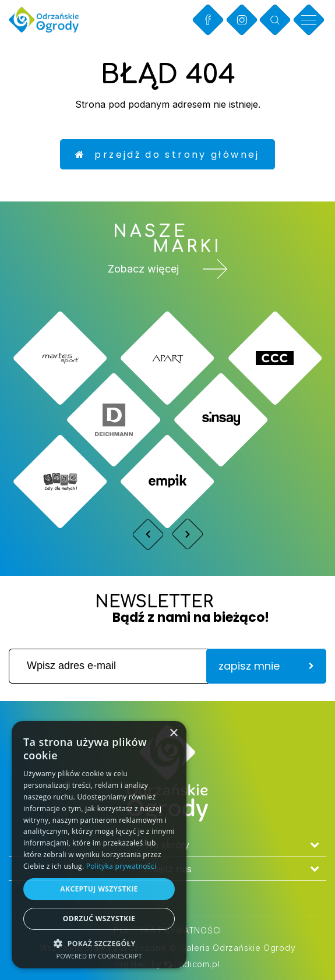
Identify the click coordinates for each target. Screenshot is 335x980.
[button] (99, 943)
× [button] (173, 733)
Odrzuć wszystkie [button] (99, 919)
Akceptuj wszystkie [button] (99, 889)
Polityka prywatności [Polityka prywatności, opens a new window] (121, 866)
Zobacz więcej (168, 269)
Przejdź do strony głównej (167, 155)
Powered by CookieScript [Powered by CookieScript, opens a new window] (99, 956)
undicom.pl (192, 964)
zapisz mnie (266, 666)
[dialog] (99, 845)
